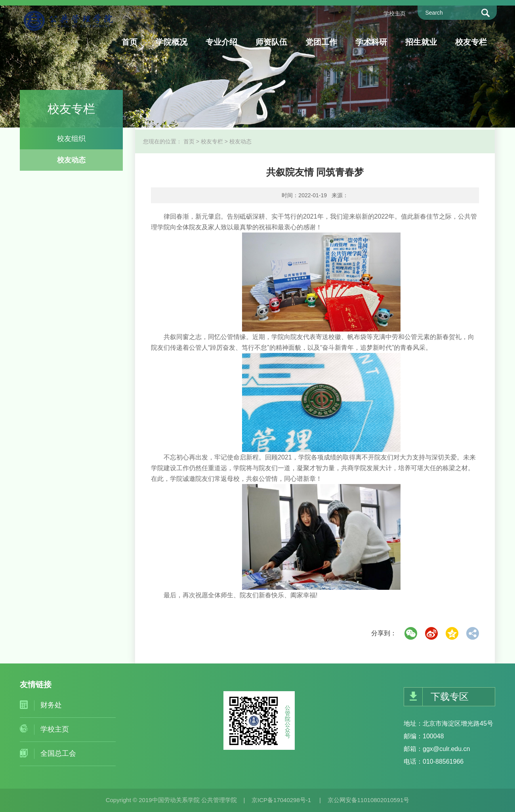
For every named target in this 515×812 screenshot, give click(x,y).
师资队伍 (271, 42)
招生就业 (421, 42)
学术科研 (371, 42)
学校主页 (395, 13)
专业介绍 (221, 42)
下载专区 (450, 697)
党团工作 (321, 42)
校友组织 (71, 139)
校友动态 (71, 160)
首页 (130, 42)
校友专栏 (471, 42)
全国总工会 (58, 753)
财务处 (51, 705)
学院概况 (172, 42)
